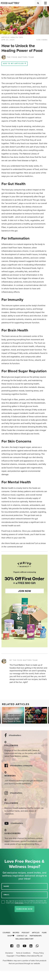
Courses (6, 933)
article (5, 37)
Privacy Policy (39, 953)
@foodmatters (15, 735)
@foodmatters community (21, 766)
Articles (36, 933)
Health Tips (17, 37)
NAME (6, 886)
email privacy (19, 903)
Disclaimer (9, 953)
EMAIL (7, 895)
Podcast (26, 933)
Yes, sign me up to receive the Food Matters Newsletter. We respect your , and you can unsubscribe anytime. (26, 902)
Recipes (16, 933)
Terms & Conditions (23, 953)
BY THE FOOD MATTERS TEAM (24, 660)
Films (44, 933)
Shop (11, 936)
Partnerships (36, 936)
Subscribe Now (24, 909)
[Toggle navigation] (45, 3)
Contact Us (22, 936)
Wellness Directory (24, 939)
